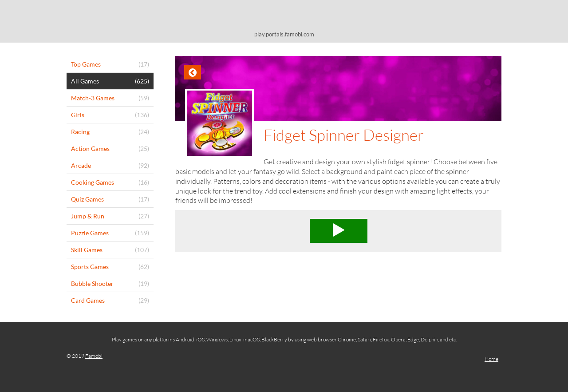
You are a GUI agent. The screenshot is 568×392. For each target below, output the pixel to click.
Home (491, 359)
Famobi (94, 356)
